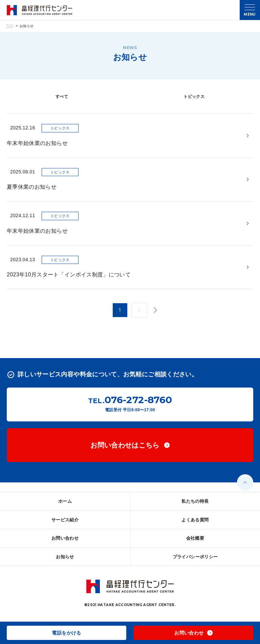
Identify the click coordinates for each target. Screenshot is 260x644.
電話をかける (66, 633)
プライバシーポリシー (195, 557)
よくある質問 (195, 520)
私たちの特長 (195, 501)
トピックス (194, 97)
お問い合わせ (65, 538)
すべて (62, 97)
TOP (10, 26)
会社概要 (195, 538)
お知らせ (65, 557)
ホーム (65, 501)
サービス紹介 (65, 520)
